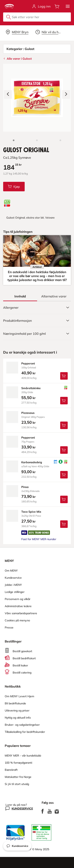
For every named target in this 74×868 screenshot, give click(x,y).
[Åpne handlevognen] (57, 6)
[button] (68, 6)
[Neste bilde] (66, 94)
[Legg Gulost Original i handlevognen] (14, 187)
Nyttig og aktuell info (18, 718)
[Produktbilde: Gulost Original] (14, 140)
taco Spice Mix (31, 512)
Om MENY (11, 571)
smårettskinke (31, 388)
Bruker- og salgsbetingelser (22, 725)
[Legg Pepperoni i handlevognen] (64, 376)
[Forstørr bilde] (37, 98)
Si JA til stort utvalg (17, 784)
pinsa (25, 487)
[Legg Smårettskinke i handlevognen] (64, 401)
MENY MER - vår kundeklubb (23, 756)
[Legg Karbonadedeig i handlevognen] (64, 475)
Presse (9, 627)
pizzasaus (28, 413)
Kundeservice (13, 578)
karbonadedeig (32, 462)
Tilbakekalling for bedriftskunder (25, 732)
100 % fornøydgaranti (18, 763)
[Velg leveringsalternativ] (17, 32)
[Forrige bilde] (8, 94)
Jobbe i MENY (13, 585)
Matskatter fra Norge (18, 777)
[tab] (20, 296)
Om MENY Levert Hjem (19, 696)
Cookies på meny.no (17, 620)
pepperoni (28, 363)
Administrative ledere (18, 606)
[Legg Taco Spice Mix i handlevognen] (64, 524)
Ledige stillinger (15, 592)
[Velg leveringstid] (49, 32)
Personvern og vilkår (18, 599)
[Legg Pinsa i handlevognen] (64, 499)
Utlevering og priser (17, 710)
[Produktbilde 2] (37, 140)
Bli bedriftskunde (15, 703)
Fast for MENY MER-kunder (39, 539)
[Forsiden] (60, 140)
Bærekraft (11, 770)
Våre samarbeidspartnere (21, 613)
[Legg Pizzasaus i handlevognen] (64, 425)
